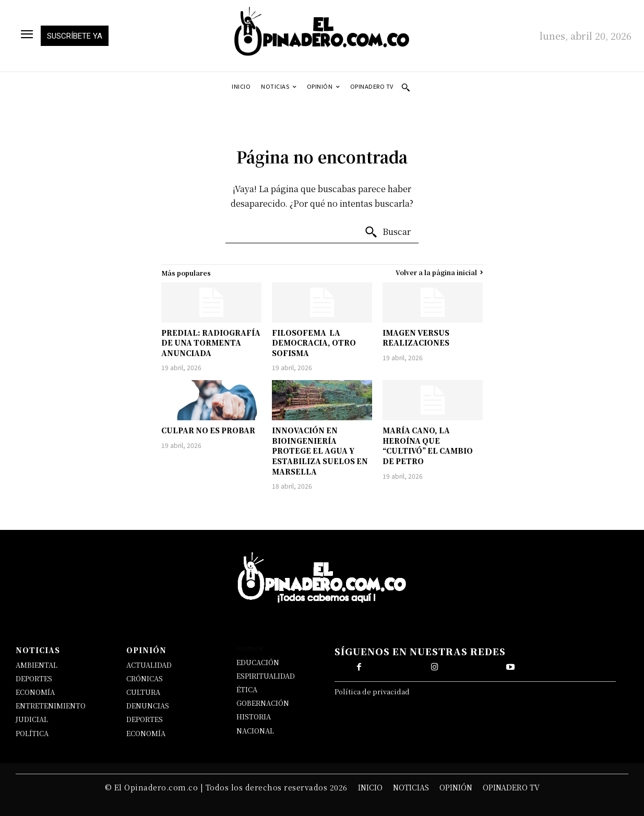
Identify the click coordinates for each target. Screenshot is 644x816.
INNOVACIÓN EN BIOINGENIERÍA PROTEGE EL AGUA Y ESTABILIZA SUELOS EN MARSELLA (320, 451)
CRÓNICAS (145, 678)
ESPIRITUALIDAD (266, 676)
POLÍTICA (32, 733)
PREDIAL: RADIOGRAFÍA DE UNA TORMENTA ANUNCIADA (211, 343)
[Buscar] (387, 232)
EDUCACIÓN (258, 662)
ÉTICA (247, 689)
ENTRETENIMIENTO (51, 706)
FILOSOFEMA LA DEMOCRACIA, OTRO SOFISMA (314, 343)
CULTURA (143, 692)
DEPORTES (34, 678)
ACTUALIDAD (149, 665)
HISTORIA (254, 717)
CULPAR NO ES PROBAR (208, 430)
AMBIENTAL (37, 665)
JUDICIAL (32, 719)
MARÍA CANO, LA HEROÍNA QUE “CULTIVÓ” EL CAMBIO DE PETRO (428, 446)
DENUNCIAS (148, 706)
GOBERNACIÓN (263, 703)
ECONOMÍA (35, 692)
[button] (406, 87)
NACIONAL (255, 731)
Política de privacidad (372, 691)
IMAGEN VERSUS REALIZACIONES (416, 338)
